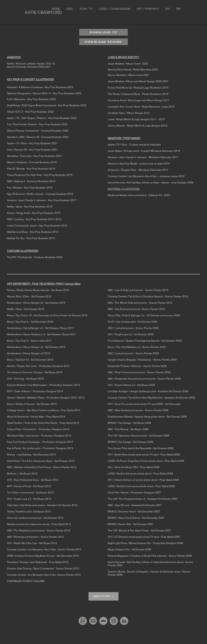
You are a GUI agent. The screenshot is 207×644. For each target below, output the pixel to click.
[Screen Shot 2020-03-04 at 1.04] (93, 621)
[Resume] (83, 621)
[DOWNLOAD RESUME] (103, 42)
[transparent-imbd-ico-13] (103, 621)
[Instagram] (114, 621)
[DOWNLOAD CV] (103, 32)
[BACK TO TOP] (103, 596)
